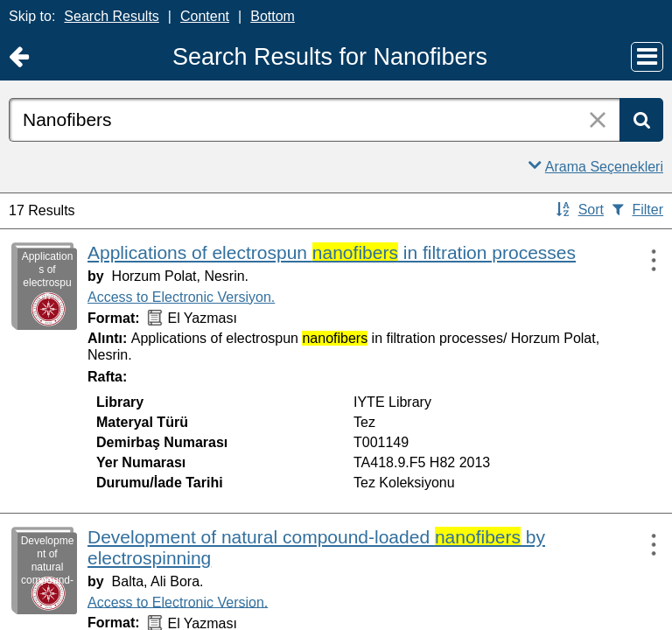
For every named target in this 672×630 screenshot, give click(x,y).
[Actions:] (646, 260)
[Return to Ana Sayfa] (19, 57)
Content (205, 16)
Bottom (273, 16)
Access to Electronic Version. (178, 602)
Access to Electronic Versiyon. (181, 297)
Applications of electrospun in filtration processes (332, 252)
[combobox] (314, 120)
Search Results (112, 16)
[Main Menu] (647, 57)
